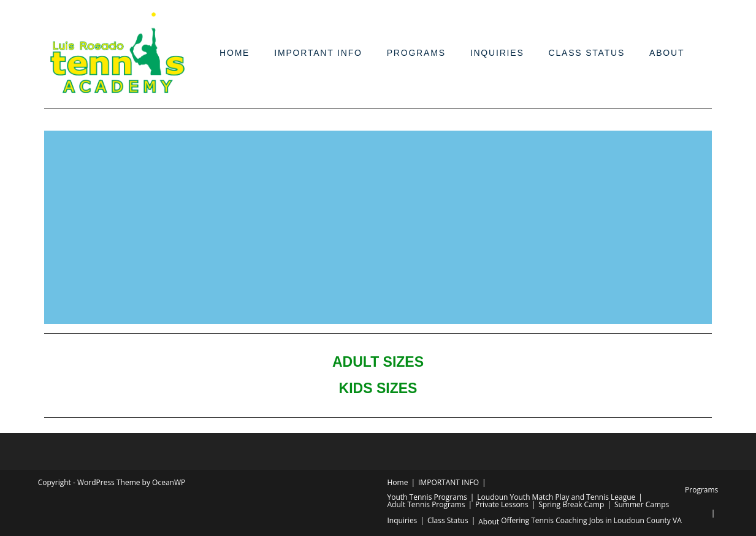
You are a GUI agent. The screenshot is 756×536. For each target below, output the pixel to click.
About (667, 53)
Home (235, 53)
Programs (416, 53)
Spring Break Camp (571, 504)
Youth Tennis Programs (427, 497)
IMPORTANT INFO (318, 53)
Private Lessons (502, 504)
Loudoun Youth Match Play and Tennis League (556, 497)
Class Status (587, 53)
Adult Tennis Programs (426, 504)
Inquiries (497, 53)
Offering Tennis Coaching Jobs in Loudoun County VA (591, 520)
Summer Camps (642, 504)
